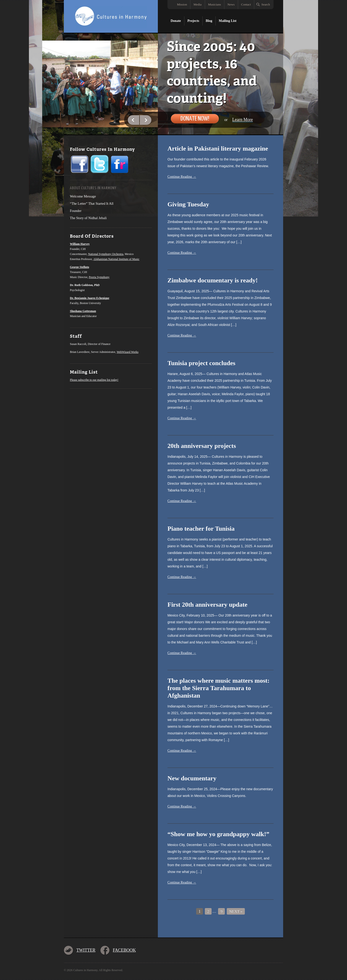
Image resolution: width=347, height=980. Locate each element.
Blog (209, 21)
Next (146, 120)
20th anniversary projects (202, 446)
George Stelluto (80, 267)
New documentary (192, 778)
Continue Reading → (182, 177)
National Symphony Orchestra (106, 254)
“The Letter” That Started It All (92, 204)
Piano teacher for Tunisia (201, 529)
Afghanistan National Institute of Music (116, 259)
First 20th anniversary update (207, 605)
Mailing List (228, 21)
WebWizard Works (127, 352)
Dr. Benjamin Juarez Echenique (90, 298)
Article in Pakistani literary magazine (218, 149)
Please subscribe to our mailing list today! (94, 380)
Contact (246, 4)
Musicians (215, 4)
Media (197, 4)
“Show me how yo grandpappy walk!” (218, 834)
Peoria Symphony (99, 277)
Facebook (124, 950)
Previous (134, 120)
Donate (176, 21)
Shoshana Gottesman (83, 311)
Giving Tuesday (188, 204)
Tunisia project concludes (201, 363)
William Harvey (80, 244)
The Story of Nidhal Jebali (88, 218)
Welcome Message (83, 196)
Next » (236, 911)
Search (266, 4)
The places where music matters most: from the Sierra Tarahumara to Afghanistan (218, 688)
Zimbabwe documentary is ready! (213, 280)
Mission (182, 4)
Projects (193, 21)
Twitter (86, 950)
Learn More (243, 120)
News (231, 4)
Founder (76, 211)
